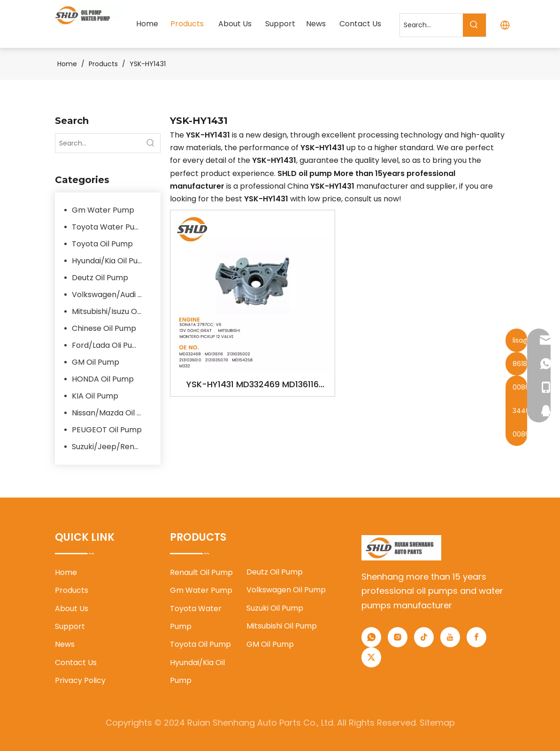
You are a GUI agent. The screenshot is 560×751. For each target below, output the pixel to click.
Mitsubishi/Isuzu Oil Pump (111, 311)
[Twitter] (371, 657)
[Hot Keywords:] (474, 25)
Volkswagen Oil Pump (286, 590)
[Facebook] (476, 637)
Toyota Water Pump (109, 227)
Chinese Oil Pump (104, 328)
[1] (402, 548)
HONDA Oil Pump (103, 379)
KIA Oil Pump (95, 396)
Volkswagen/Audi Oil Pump (111, 295)
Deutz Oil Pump (100, 278)
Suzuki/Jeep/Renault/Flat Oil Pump (111, 447)
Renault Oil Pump (201, 572)
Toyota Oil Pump (102, 244)
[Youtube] (450, 637)
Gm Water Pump (103, 210)
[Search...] (431, 25)
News (65, 644)
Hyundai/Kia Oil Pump (111, 261)
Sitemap (437, 723)
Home (66, 572)
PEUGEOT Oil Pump (107, 430)
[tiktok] (424, 637)
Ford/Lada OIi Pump (108, 345)
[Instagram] (398, 637)
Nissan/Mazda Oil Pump (111, 413)
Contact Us (76, 663)
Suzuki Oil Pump (275, 608)
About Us (72, 609)
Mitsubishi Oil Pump (282, 626)
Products (72, 590)
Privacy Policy (80, 680)
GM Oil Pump (96, 362)
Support (70, 626)
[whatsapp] (371, 637)
